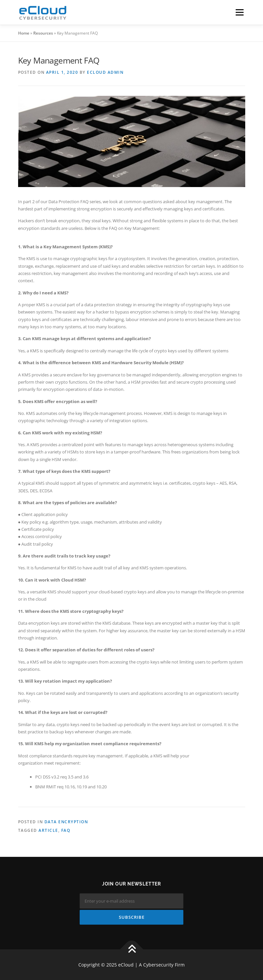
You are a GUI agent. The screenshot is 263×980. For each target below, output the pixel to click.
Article (48, 830)
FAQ (66, 830)
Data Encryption (66, 822)
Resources (43, 33)
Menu (239, 12)
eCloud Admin (105, 72)
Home (24, 33)
